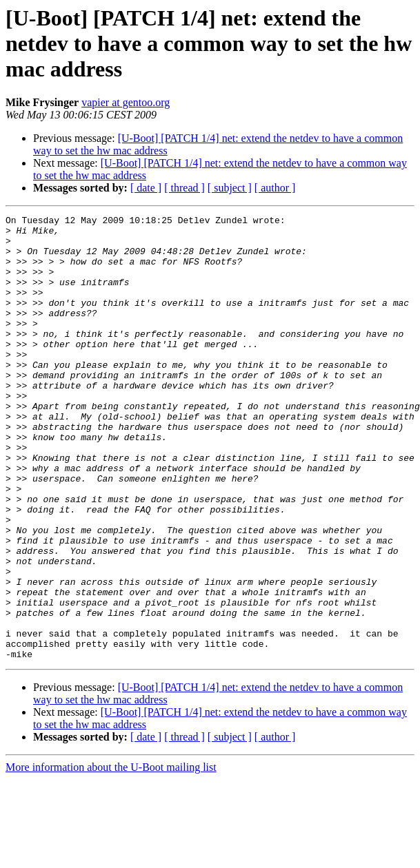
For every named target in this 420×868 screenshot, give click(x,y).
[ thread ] (184, 188)
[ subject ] (230, 188)
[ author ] (275, 188)
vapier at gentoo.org (126, 102)
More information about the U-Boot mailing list (111, 856)
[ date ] (146, 188)
